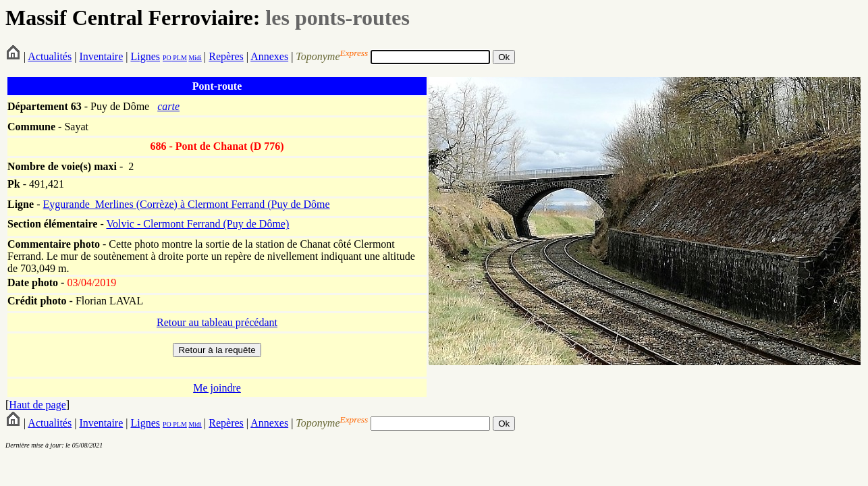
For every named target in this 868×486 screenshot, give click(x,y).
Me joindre (217, 388)
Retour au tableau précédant (217, 322)
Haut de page (37, 405)
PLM (179, 58)
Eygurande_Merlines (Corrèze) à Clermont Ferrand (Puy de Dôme (186, 204)
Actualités (50, 56)
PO (167, 58)
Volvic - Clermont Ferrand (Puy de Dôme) (197, 224)
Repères (226, 56)
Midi (195, 58)
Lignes (145, 56)
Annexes (269, 56)
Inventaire (101, 56)
